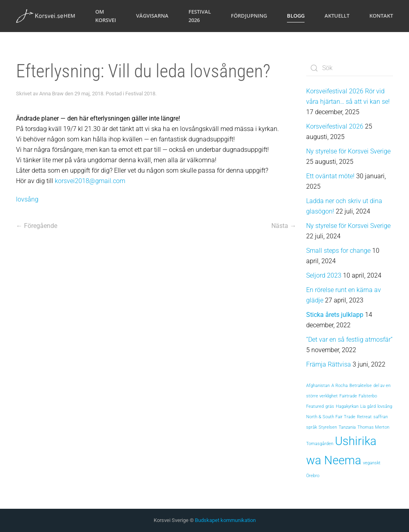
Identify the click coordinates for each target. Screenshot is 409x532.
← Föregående (37, 226)
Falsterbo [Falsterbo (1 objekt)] (368, 396)
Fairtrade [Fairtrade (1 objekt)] (348, 396)
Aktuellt (337, 16)
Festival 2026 (200, 16)
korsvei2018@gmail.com (90, 181)
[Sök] (350, 68)
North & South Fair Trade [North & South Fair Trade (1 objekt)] (331, 417)
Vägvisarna (152, 16)
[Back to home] (40, 16)
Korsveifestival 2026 (335, 126)
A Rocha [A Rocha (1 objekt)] (340, 386)
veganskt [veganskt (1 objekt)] (372, 463)
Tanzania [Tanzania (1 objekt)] (347, 427)
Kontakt (381, 16)
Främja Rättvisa (329, 364)
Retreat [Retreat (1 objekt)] (364, 417)
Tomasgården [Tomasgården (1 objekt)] (320, 444)
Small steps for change (338, 251)
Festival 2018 (140, 94)
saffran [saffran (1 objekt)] (381, 417)
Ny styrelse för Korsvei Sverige (348, 151)
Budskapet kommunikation (225, 520)
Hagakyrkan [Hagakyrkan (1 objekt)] (347, 406)
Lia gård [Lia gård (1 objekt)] (368, 406)
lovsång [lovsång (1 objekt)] (385, 406)
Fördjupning (249, 16)
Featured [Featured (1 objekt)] (315, 406)
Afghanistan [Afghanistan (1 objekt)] (318, 386)
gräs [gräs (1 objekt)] (330, 406)
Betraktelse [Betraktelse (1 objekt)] (361, 386)
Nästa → (284, 226)
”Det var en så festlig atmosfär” (349, 340)
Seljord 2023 (324, 275)
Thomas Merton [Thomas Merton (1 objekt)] (373, 427)
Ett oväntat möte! (330, 176)
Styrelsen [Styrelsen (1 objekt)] (328, 427)
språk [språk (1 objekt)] (312, 427)
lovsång (27, 199)
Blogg (296, 16)
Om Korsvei (106, 16)
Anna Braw (51, 94)
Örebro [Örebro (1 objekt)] (313, 476)
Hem (69, 16)
